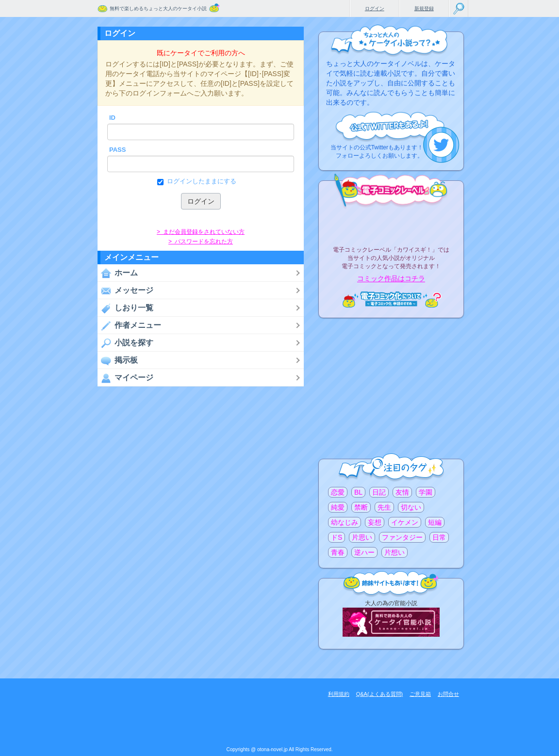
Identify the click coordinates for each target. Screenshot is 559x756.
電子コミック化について (391, 299)
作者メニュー (129, 325)
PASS (117, 150)
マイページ (125, 378)
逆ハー (364, 552)
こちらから (441, 145)
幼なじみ (345, 522)
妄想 (375, 522)
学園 (426, 492)
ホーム (118, 273)
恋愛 (338, 492)
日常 (439, 537)
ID (112, 118)
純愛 (338, 507)
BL (358, 492)
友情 (402, 492)
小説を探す (125, 343)
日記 (379, 492)
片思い (362, 537)
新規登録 (424, 8)
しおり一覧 (125, 308)
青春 (338, 552)
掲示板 (118, 360)
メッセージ (125, 290)
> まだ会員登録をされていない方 (201, 232)
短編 (435, 522)
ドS (337, 537)
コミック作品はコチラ (391, 279)
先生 (384, 507)
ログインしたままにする (201, 181)
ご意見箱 (420, 694)
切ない (411, 507)
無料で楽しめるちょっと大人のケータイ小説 (158, 8)
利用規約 (339, 694)
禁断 (361, 507)
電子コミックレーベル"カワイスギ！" (391, 224)
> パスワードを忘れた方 (201, 241)
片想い (395, 552)
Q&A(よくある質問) (380, 694)
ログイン (375, 8)
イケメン (405, 522)
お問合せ (448, 694)
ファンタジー (402, 537)
